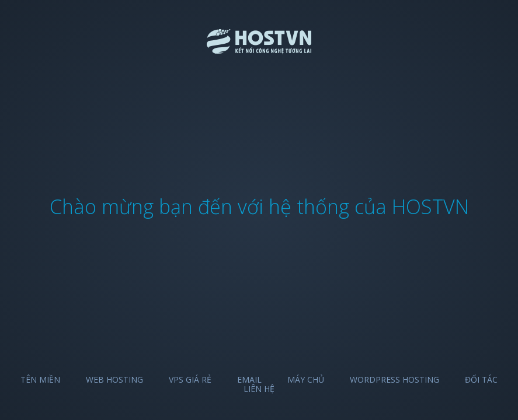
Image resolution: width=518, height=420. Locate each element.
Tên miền (40, 379)
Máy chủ (306, 379)
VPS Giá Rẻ (190, 379)
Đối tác (481, 379)
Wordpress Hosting (394, 379)
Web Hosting (114, 379)
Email (249, 379)
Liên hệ (259, 389)
